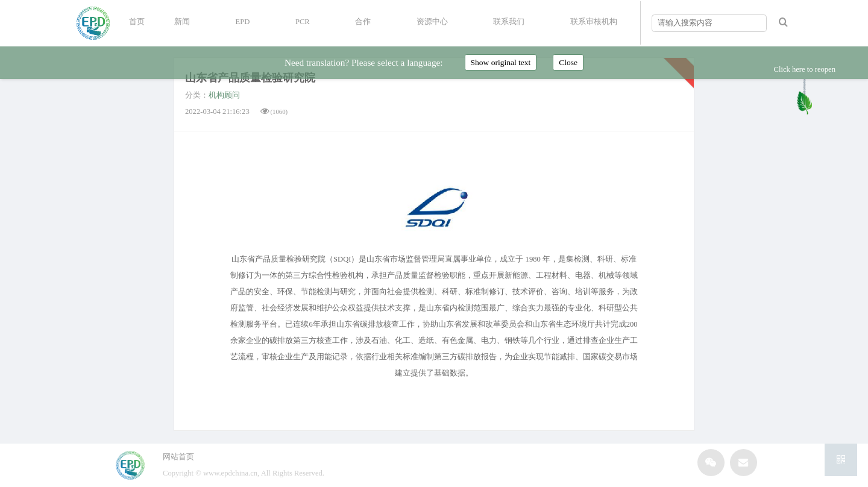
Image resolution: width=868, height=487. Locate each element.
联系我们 (509, 22)
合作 (363, 22)
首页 (137, 22)
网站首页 (178, 457)
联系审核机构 (594, 22)
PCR (303, 22)
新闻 (182, 22)
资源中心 (432, 22)
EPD (243, 22)
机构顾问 (224, 95)
